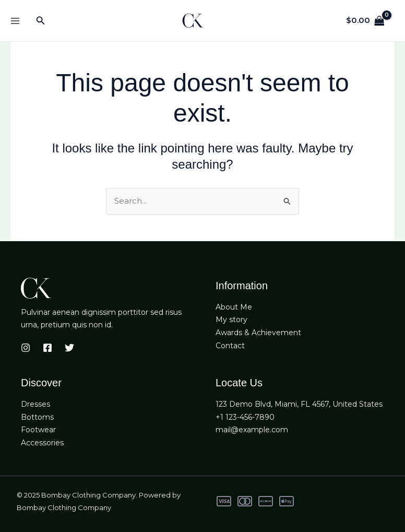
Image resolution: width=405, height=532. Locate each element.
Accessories (42, 443)
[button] (41, 21)
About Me (234, 306)
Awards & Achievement (258, 333)
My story (231, 320)
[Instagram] (26, 348)
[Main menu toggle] (15, 21)
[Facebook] (47, 348)
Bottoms (37, 417)
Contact (230, 346)
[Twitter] (69, 348)
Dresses (35, 404)
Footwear (38, 430)
